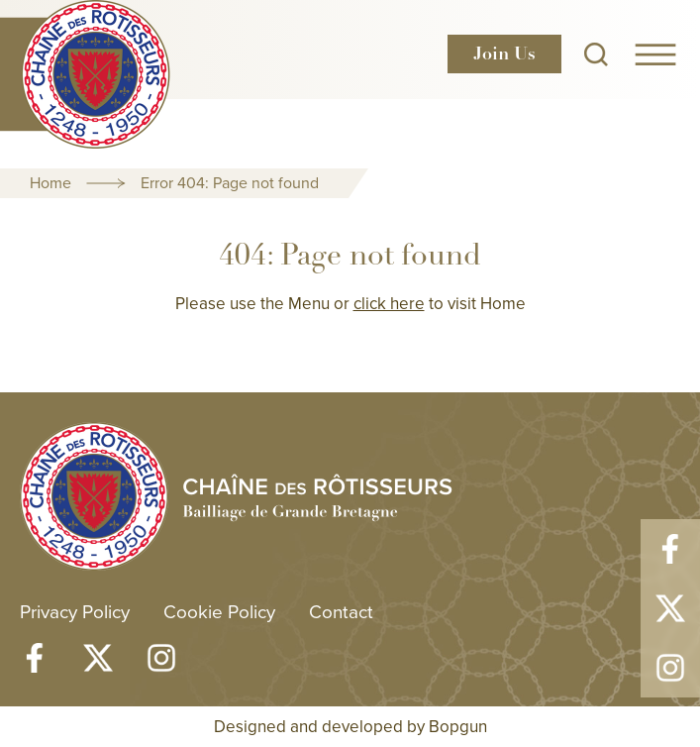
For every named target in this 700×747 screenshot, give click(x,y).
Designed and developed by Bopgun (350, 726)
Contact (341, 611)
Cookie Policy (219, 611)
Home (50, 182)
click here (389, 303)
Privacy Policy (75, 611)
